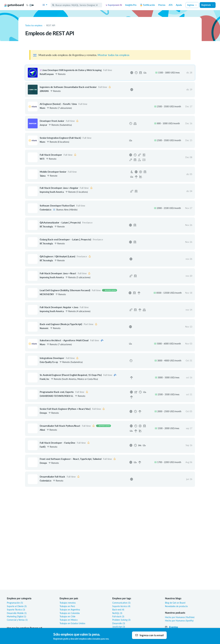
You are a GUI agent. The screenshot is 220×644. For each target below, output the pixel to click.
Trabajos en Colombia (70, 613)
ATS (171, 5)
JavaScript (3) (119, 627)
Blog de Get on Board (175, 603)
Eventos (171, 627)
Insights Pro (131, 5)
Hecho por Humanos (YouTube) (180, 617)
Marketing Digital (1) (16, 616)
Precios (162, 5)
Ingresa (192, 5)
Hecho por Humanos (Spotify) (179, 621)
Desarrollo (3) (119, 623)
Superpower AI (114, 5)
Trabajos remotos (68, 603)
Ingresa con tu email (149, 635)
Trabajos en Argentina (70, 610)
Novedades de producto (176, 606)
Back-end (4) (118, 610)
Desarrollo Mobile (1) (17, 613)
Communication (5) (121, 603)
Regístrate (208, 5)
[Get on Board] (14, 5)
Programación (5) (15, 603)
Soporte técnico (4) (121, 606)
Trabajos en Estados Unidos (72, 623)
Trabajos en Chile (67, 616)
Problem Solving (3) (121, 620)
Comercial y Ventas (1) (17, 620)
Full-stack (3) (118, 616)
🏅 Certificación (147, 5)
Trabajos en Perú (67, 606)
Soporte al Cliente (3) (17, 606)
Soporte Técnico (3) (16, 610)
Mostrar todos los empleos (114, 55)
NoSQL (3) (117, 613)
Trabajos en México (69, 620)
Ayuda (179, 5)
